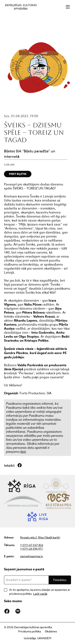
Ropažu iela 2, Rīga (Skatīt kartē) (40, 537)
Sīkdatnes (51, 631)
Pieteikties (60, 580)
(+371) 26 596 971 (31, 549)
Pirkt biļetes (18, 174)
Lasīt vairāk (40, 594)
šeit (23, 452)
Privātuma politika (29, 631)
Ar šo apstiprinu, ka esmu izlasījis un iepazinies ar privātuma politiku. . (40, 592)
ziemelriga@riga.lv (32, 556)
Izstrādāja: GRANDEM (37, 638)
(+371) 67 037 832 (32, 545)
